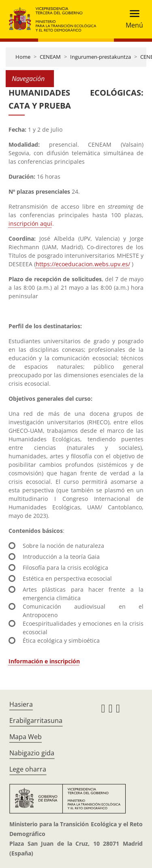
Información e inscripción (44, 661)
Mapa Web (26, 737)
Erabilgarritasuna (36, 720)
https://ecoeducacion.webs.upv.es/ (83, 264)
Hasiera (21, 704)
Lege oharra (28, 769)
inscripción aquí (30, 223)
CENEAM (50, 57)
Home (23, 57)
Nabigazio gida (32, 753)
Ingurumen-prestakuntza (101, 57)
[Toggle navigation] (132, 19)
